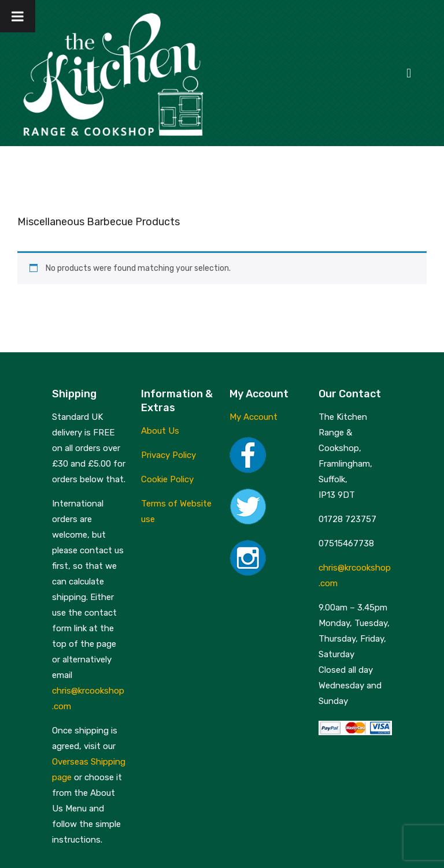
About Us (160, 431)
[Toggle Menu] (18, 16)
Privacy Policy (169, 455)
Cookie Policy (167, 479)
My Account (254, 417)
